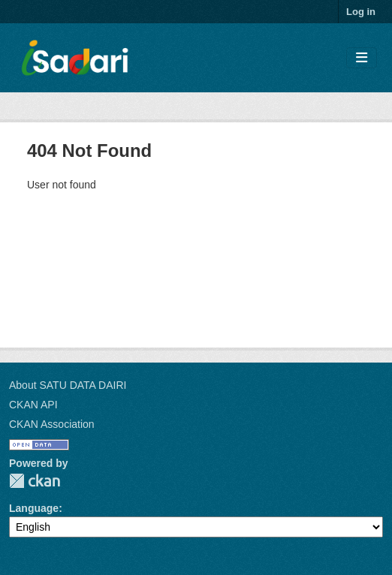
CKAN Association (52, 424)
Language (34, 508)
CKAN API (33, 405)
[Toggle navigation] (362, 58)
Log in (361, 12)
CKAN (35, 481)
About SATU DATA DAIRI (68, 385)
